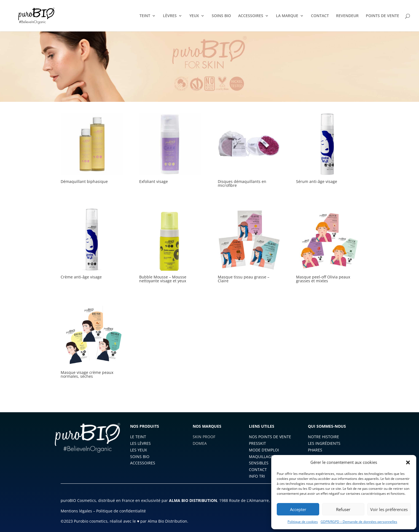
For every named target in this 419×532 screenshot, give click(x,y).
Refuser (343, 509)
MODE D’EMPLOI (264, 450)
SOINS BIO (221, 16)
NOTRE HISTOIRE (323, 437)
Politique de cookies (303, 522)
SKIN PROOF (204, 437)
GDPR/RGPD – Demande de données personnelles (359, 522)
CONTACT (320, 16)
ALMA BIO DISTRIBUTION (193, 500)
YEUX (194, 16)
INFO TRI (257, 476)
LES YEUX (139, 450)
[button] (408, 462)
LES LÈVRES (140, 443)
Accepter (298, 509)
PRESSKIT (257, 443)
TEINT (145, 16)
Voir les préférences (389, 509)
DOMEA (200, 443)
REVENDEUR (347, 16)
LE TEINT (138, 437)
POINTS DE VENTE (382, 16)
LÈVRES (170, 16)
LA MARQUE (287, 16)
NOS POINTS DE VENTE (270, 437)
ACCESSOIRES (251, 16)
